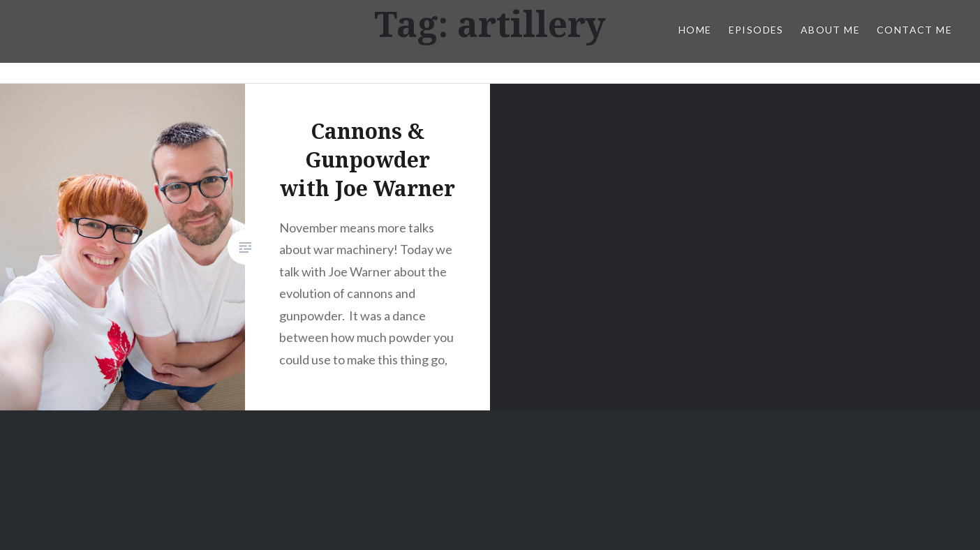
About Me (830, 30)
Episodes (756, 30)
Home (695, 30)
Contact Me (914, 30)
